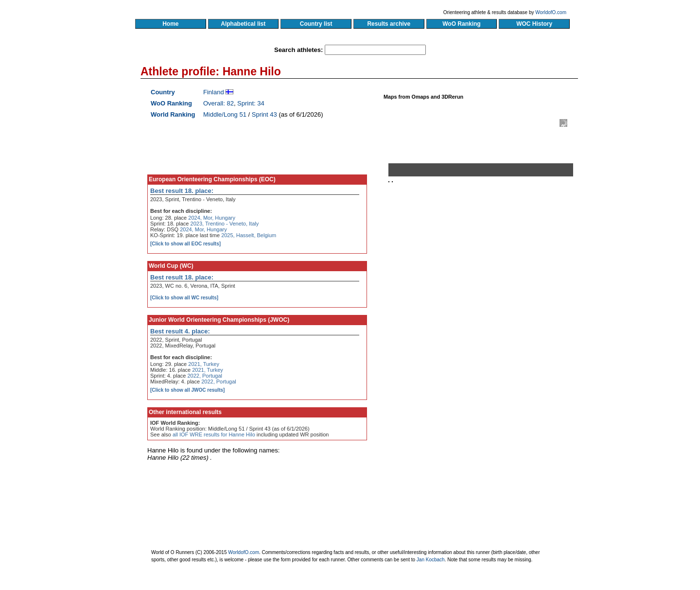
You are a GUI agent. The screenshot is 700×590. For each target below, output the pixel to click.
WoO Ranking (462, 24)
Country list (316, 24)
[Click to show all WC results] (184, 298)
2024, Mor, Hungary (212, 218)
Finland (214, 92)
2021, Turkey (204, 364)
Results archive (389, 24)
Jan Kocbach (431, 560)
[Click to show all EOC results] (185, 244)
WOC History (534, 24)
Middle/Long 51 (225, 114)
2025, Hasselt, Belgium (249, 235)
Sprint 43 (264, 114)
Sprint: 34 (251, 103)
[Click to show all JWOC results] (187, 390)
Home (170, 24)
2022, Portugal (205, 376)
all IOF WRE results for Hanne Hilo (214, 434)
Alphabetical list (243, 24)
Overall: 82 (219, 103)
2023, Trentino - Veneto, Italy (225, 224)
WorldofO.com (551, 12)
